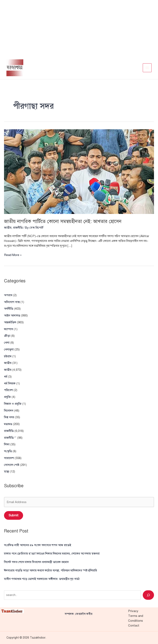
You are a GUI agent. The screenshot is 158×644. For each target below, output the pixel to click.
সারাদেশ (9, 458)
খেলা (7, 343)
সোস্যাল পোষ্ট (12, 465)
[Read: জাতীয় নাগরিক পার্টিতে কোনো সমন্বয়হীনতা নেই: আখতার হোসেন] (79, 172)
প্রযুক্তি (7, 397)
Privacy (133, 611)
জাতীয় (8, 363)
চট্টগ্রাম (8, 356)
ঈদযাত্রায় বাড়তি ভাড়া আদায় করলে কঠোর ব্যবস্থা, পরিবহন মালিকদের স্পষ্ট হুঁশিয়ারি (50, 570)
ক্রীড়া (7, 336)
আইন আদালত (12, 315)
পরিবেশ (8, 390)
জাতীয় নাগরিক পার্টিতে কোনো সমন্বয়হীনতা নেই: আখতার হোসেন (63, 221)
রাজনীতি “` (10, 438)
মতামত (8, 424)
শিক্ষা (7, 444)
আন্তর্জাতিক (10, 322)
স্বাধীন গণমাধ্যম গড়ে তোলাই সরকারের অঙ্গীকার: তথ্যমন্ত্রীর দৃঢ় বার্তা (42, 579)
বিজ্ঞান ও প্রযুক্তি (13, 404)
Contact (134, 626)
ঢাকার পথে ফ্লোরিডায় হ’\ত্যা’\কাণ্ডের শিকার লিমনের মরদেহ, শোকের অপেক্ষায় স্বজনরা (52, 554)
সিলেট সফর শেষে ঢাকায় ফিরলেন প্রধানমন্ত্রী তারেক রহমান (36, 562)
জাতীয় (8, 228)
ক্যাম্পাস (9, 329)
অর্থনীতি (9, 309)
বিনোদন (9, 411)
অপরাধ (8, 295)
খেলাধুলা (9, 349)
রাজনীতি (18, 228)
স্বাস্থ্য (7, 471)
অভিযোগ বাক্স (12, 302)
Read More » (13, 255)
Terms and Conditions (136, 618)
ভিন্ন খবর (9, 417)
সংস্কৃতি (8, 451)
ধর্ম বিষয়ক (10, 383)
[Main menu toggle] (147, 68)
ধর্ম (6, 377)
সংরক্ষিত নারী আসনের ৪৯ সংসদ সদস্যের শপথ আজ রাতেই (38, 545)
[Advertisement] (79, 28)
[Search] (148, 595)
